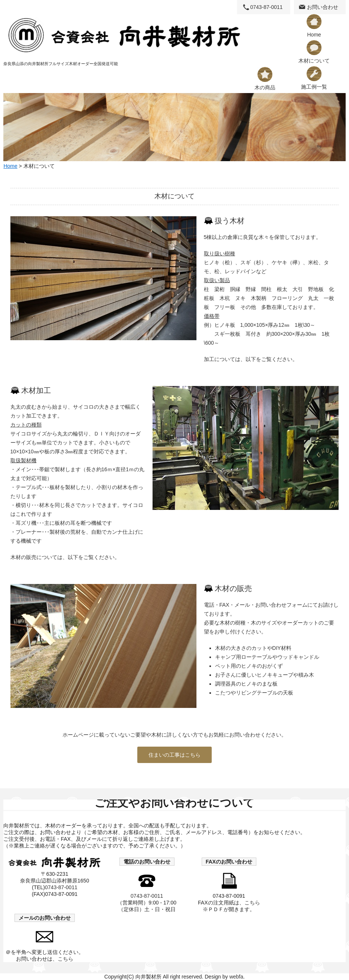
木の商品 (265, 79)
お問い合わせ (323, 7)
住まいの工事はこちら (174, 755)
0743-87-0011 (266, 7)
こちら (252, 903)
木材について (314, 52)
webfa (236, 977)
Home (314, 26)
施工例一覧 (314, 78)
